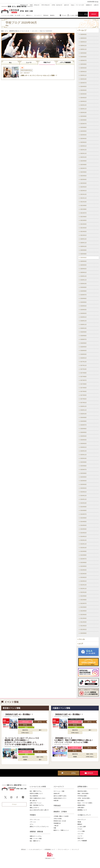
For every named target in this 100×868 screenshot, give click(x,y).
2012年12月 (83, 585)
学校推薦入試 (57, 823)
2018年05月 (83, 347)
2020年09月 (83, 250)
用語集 (79, 822)
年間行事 (56, 801)
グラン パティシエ (35, 820)
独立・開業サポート (35, 841)
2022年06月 (83, 172)
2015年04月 (83, 481)
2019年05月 (83, 302)
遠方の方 (67, 5)
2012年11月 (83, 589)
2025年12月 (83, 46)
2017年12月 (83, 362)
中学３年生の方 (46, 5)
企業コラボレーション (36, 803)
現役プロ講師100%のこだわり (38, 798)
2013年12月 (83, 540)
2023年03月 (83, 139)
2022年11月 (83, 153)
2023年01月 (83, 146)
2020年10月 (83, 246)
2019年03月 (83, 310)
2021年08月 (83, 209)
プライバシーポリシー (63, 850)
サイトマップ (75, 850)
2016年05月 (83, 432)
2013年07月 (83, 559)
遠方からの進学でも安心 (60, 796)
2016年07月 (83, 425)
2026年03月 (83, 34)
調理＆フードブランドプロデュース (39, 827)
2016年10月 (83, 414)
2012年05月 (83, 611)
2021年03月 (83, 228)
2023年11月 (83, 109)
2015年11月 (83, 455)
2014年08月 (83, 510)
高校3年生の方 (24, 5)
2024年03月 (83, 94)
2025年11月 (83, 49)
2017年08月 (83, 377)
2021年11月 (83, 198)
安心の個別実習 (34, 796)
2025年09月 (83, 53)
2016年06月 (83, 429)
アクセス (64, 15)
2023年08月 (83, 120)
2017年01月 (83, 403)
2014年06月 (83, 518)
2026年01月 (83, 42)
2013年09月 (83, 551)
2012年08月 (83, 600)
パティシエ (33, 822)
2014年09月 (83, 507)
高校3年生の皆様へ (83, 791)
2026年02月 (83, 38)
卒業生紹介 (57, 806)
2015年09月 (83, 462)
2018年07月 (83, 339)
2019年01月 (83, 317)
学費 (55, 828)
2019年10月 (83, 284)
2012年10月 (83, 592)
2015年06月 (83, 473)
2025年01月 (83, 72)
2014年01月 (83, 537)
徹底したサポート (34, 808)
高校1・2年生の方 (35, 5)
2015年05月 (83, 477)
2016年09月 (83, 418)
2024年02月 (83, 98)
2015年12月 (83, 451)
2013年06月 (83, 563)
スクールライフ (59, 787)
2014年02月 (83, 533)
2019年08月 (83, 291)
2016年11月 (83, 410)
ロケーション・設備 (59, 791)
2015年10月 (83, 458)
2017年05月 (83, 388)
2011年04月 (83, 618)
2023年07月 (83, 124)
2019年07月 (83, 295)
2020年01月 (83, 272)
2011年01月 (83, 629)
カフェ (32, 824)
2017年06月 (83, 384)
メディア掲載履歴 (65, 62)
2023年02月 (83, 142)
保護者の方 (89, 5)
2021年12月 (83, 194)
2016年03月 (83, 440)
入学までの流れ (58, 819)
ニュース (29, 62)
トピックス (80, 834)
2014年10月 (83, 503)
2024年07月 (83, 83)
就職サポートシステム (36, 836)
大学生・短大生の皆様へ (84, 798)
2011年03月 (83, 622)
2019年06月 (83, 299)
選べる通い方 (33, 801)
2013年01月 (83, 581)
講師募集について (82, 810)
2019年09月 (83, 287)
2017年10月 (83, 369)
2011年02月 (83, 626)
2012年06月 (83, 607)
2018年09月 (83, 332)
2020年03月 (83, 265)
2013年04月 (83, 570)
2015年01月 (83, 492)
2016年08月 (83, 421)
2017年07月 (83, 380)
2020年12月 (83, 239)
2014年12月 (83, 496)
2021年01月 (83, 235)
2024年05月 (83, 87)
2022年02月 (83, 187)
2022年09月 (83, 161)
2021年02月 (83, 232)
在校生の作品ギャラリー (60, 798)
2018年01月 (83, 358)
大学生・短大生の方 (57, 5)
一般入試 (56, 826)
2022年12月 (83, 150)
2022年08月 (83, 165)
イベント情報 (81, 831)
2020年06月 (83, 258)
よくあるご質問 (74, 15)
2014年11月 (83, 499)
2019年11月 (83, 280)
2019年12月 (83, 276)
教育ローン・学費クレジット (61, 830)
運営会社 (24, 850)
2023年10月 (83, 113)
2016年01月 (83, 447)
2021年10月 (83, 202)
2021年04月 (83, 224)
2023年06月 (83, 127)
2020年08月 (83, 254)
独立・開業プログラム (36, 791)
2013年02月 (83, 577)
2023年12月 (83, 105)
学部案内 (33, 815)
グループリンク (82, 820)
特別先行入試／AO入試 (60, 821)
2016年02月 (83, 444)
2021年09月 (83, 206)
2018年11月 (83, 325)
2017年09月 (83, 373)
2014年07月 (83, 514)
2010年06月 (83, 633)
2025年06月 (83, 64)
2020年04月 (83, 261)
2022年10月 (83, 157)
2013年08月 (83, 555)
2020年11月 (83, 243)
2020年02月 (83, 269)
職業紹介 (80, 824)
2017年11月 (83, 365)
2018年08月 (83, 336)
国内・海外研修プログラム (37, 805)
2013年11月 (83, 544)
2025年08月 (83, 57)
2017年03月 (83, 395)
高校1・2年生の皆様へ (83, 794)
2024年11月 (83, 75)
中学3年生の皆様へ (83, 796)
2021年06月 (83, 217)
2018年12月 (83, 321)
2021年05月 (83, 220)
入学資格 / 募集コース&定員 (61, 816)
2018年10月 (83, 328)
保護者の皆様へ (82, 805)
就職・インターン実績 (36, 839)
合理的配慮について (50, 850)
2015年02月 (83, 488)
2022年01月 (83, 191)
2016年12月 (83, 406)
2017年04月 (83, 391)
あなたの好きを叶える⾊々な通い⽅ (39, 810)
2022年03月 (83, 183)
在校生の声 (57, 794)
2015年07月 (83, 470)
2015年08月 (83, 466)
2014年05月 (83, 522)
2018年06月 (83, 343)
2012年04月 (83, 615)
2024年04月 (83, 90)
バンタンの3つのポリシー (35, 850)
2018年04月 (83, 351)
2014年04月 (83, 525)
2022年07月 (83, 168)
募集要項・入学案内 (60, 812)
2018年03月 (83, 354)
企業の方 (96, 5)
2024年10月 (83, 79)
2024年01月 (83, 101)
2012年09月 (83, 596)
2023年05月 (83, 131)
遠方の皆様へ (81, 801)
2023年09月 (83, 116)
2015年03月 (83, 484)
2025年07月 (83, 60)
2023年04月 (83, 135)
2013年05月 (83, 566)
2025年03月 (83, 68)
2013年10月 (83, 548)
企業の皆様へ (81, 808)
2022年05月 (83, 176)
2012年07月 (83, 603)
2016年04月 (83, 436)
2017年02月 (83, 399)
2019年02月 (83, 313)
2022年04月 (83, 179)
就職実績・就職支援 (36, 832)
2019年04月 (83, 306)
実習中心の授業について (36, 794)
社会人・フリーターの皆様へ (85, 803)
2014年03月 (83, 529)
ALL (10, 63)
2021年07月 (83, 213)
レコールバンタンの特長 (38, 787)
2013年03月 (83, 574)
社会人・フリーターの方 (77, 5)
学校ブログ (47, 62)
